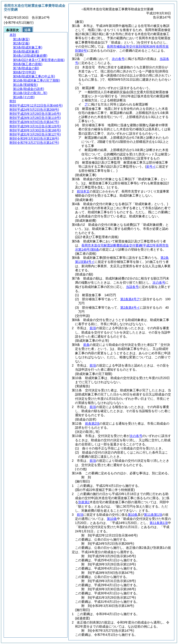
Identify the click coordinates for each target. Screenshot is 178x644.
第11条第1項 (153, 515)
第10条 (133, 515)
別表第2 (84, 502)
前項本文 (83, 191)
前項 (93, 328)
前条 (86, 345)
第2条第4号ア (130, 299)
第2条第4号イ (130, 308)
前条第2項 (92, 423)
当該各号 (132, 287)
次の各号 (118, 59)
